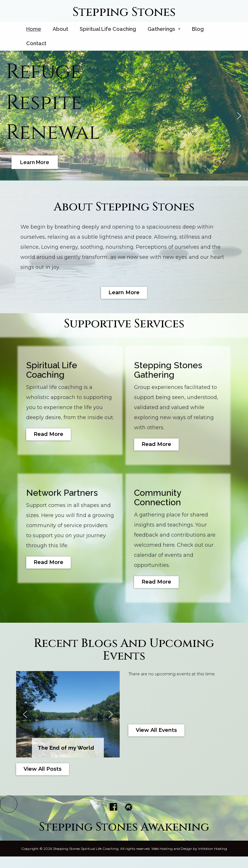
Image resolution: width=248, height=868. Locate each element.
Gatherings (165, 31)
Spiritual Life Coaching (108, 29)
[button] (9, 116)
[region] (124, 116)
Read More (48, 434)
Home (34, 29)
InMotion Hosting (213, 849)
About (60, 29)
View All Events (156, 730)
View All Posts (43, 769)
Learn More (124, 293)
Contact (36, 43)
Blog (198, 29)
